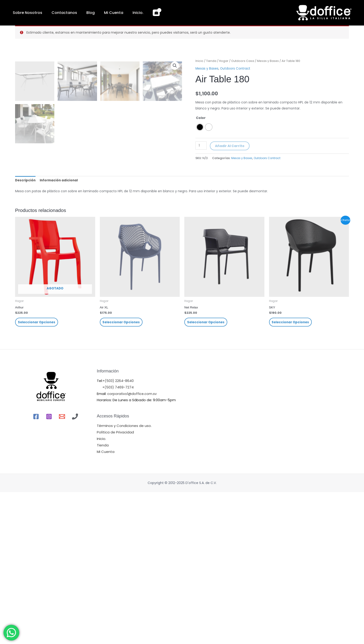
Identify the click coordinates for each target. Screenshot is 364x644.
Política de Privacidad (115, 584)
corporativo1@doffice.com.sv (132, 546)
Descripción (26, 331)
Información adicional (60, 331)
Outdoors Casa (243, 61)
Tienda (211, 61)
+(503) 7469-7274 (118, 539)
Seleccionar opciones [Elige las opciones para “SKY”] (291, 474)
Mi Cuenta (97, 13)
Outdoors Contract (236, 68)
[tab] (26, 331)
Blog (79, 13)
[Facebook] (36, 568)
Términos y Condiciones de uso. (124, 578)
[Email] (62, 568)
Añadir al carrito (230, 146)
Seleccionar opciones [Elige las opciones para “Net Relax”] (207, 474)
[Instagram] (49, 568)
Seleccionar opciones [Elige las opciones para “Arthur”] (37, 474)
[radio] (200, 127)
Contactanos (57, 13)
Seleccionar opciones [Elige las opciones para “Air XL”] (122, 474)
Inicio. (117, 13)
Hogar (224, 61)
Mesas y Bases (269, 61)
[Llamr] (75, 568)
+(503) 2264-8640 (118, 533)
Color (201, 118)
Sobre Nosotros (25, 13)
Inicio (199, 61)
